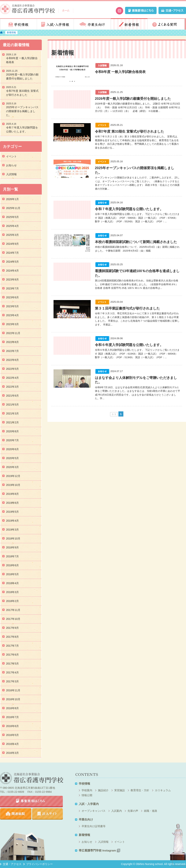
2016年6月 (12, 726)
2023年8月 (12, 280)
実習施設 (120, 790)
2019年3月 (12, 530)
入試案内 (117, 811)
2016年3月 (12, 753)
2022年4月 (12, 378)
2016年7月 (12, 717)
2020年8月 (12, 431)
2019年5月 (12, 512)
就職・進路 (151, 811)
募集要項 (141, 10)
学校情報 (19, 24)
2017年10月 (13, 619)
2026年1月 (12, 199)
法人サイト (47, 814)
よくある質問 (166, 24)
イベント (11, 156)
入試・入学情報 (55, 24)
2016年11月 (13, 690)
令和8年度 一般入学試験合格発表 (22, 60)
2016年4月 (12, 744)
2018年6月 (12, 565)
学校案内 (87, 790)
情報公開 (87, 795)
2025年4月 (12, 226)
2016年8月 (12, 708)
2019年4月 (12, 521)
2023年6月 (12, 297)
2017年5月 (12, 664)
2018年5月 (12, 574)
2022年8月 (12, 342)
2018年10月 (13, 539)
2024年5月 (12, 262)
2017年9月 (12, 628)
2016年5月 (12, 735)
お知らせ (11, 165)
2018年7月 (12, 556)
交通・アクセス (172, 10)
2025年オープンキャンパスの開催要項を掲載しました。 (22, 111)
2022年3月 (12, 387)
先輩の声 (133, 811)
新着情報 (129, 24)
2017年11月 (13, 610)
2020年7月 (12, 440)
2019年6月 (12, 503)
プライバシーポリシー (39, 864)
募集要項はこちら (31, 801)
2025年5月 (12, 217)
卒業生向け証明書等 (94, 826)
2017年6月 (12, 655)
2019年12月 (13, 476)
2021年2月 (12, 422)
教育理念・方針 (140, 790)
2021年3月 (12, 413)
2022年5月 (12, 369)
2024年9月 (12, 244)
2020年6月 (12, 449)
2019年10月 (13, 485)
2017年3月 (12, 681)
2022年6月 (12, 360)
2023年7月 (12, 288)
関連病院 (16, 814)
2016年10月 (13, 699)
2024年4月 (12, 271)
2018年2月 (12, 601)
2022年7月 (12, 351)
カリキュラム (163, 790)
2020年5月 (12, 458)
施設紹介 (103, 790)
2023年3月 (12, 324)
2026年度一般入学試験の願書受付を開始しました (22, 76)
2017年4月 (12, 672)
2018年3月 (12, 592)
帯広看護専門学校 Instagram (99, 850)
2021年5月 (12, 405)
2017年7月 (12, 646)
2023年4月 (12, 315)
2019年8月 (12, 494)
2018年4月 (12, 583)
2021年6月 (12, 396)
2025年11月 (13, 208)
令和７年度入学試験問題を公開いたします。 (22, 129)
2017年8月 (12, 637)
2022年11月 (13, 333)
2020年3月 (12, 467)
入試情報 (11, 174)
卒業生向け (92, 24)
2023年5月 (12, 306)
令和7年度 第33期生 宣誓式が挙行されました (22, 93)
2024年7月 (12, 253)
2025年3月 (12, 235)
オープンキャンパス (94, 811)
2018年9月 (12, 547)
